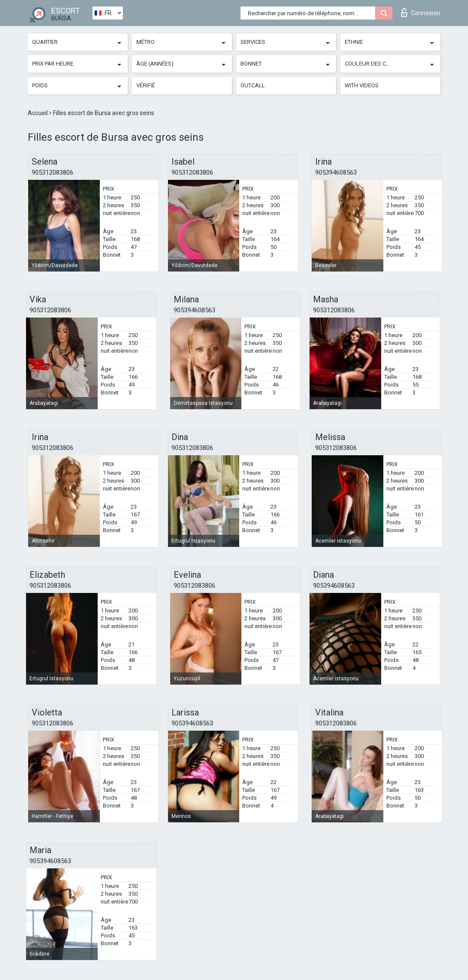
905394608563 (336, 172)
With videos (362, 85)
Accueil (38, 113)
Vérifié (146, 85)
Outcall (253, 85)
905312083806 (53, 172)
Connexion (421, 13)
